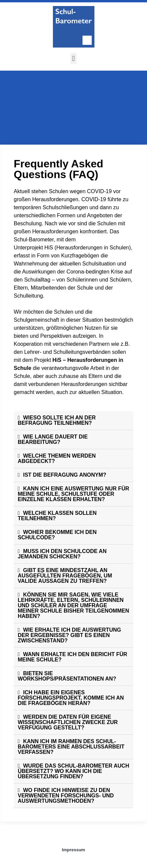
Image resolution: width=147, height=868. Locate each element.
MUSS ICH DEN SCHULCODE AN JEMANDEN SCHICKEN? (62, 554)
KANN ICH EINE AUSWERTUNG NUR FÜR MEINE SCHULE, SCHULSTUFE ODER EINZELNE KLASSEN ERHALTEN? (73, 494)
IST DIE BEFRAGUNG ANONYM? (65, 475)
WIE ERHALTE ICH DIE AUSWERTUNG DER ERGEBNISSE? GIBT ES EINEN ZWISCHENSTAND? (69, 635)
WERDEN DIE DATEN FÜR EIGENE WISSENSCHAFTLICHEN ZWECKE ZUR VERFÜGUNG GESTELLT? (68, 722)
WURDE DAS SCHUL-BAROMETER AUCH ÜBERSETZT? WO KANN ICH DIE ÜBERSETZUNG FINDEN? (73, 771)
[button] (73, 58)
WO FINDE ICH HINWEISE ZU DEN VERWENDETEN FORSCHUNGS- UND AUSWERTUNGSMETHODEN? (66, 796)
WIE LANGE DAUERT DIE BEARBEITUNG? (53, 439)
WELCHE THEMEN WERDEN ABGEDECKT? (57, 458)
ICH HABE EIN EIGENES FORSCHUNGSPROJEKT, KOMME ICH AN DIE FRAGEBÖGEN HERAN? (71, 698)
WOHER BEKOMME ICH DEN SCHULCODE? (57, 535)
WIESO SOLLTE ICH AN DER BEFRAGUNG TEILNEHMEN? (57, 420)
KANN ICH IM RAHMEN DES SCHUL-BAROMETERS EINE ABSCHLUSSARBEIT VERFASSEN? (71, 747)
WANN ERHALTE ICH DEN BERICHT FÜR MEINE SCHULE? (72, 657)
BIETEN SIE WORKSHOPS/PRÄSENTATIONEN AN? (67, 676)
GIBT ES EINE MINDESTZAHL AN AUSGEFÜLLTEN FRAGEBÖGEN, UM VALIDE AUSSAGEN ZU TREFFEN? (65, 576)
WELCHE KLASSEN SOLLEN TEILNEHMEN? (57, 516)
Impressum (73, 850)
